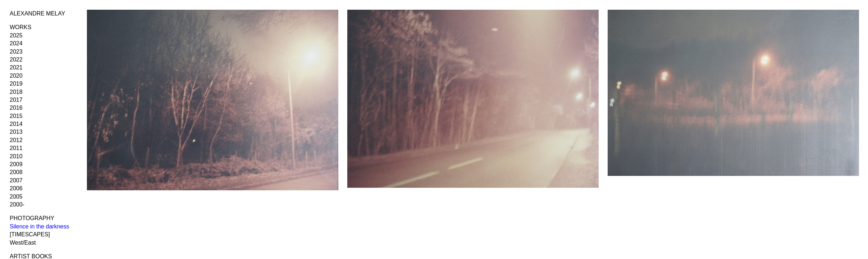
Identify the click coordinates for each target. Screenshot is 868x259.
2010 (16, 156)
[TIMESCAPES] (30, 234)
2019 (16, 84)
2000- (17, 205)
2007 (16, 180)
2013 (16, 132)
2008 (16, 172)
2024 (16, 43)
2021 (16, 67)
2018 (16, 92)
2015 (16, 116)
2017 (16, 100)
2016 (16, 108)
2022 (16, 60)
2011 (16, 148)
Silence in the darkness (39, 226)
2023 (16, 52)
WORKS (20, 27)
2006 (16, 188)
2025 (16, 35)
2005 (16, 197)
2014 (16, 124)
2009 (16, 164)
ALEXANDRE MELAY (37, 13)
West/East (23, 243)
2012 (16, 140)
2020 (16, 76)
